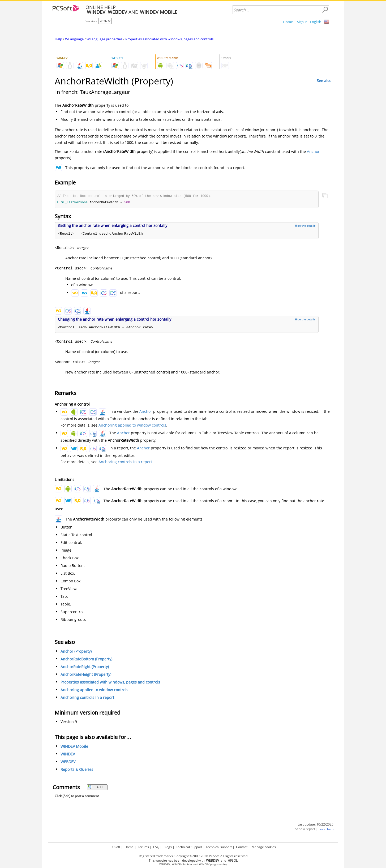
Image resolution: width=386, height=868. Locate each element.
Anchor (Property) (76, 652)
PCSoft (115, 847)
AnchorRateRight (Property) (85, 667)
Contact (242, 847)
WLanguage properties (104, 39)
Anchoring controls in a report (125, 462)
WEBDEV (68, 762)
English (316, 22)
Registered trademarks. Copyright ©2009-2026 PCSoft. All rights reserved (193, 856)
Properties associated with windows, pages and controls (169, 39)
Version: (92, 21)
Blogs (168, 847)
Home (288, 22)
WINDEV (68, 755)
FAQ (156, 847)
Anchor (313, 151)
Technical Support (189, 847)
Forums (143, 847)
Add (95, 788)
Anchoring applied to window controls (132, 426)
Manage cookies (264, 847)
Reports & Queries (77, 770)
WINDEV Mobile (74, 747)
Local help (326, 830)
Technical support (219, 847)
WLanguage (74, 39)
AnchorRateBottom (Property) (86, 659)
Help (58, 39)
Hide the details (305, 226)
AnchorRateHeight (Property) (86, 675)
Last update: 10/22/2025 (316, 825)
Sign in (302, 22)
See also (324, 81)
